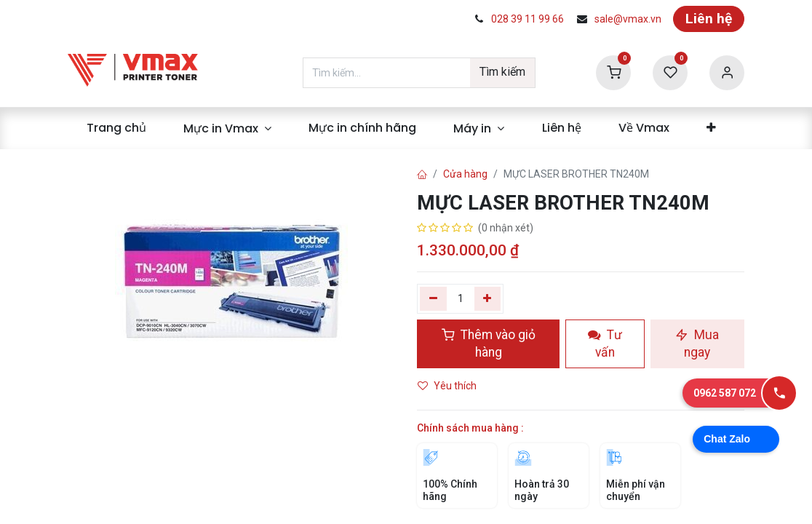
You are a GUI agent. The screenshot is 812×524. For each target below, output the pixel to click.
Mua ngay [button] (697, 344)
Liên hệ (709, 19)
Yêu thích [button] (448, 386)
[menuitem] (116, 128)
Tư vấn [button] (605, 344)
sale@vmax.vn (628, 19)
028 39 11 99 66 (528, 19)
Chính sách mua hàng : (470, 428)
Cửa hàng (465, 174)
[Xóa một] (433, 298)
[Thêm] (488, 298)
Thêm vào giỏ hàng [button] (489, 344)
